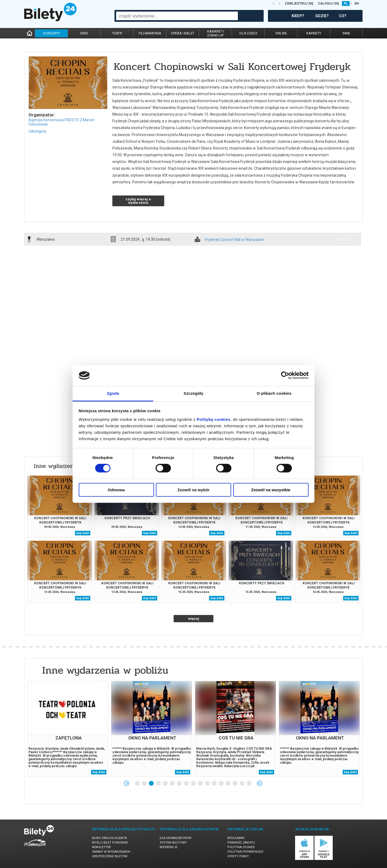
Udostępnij (37, 131)
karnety (314, 33)
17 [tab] (249, 784)
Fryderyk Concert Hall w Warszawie (234, 240)
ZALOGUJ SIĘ (329, 3)
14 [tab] (228, 784)
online (281, 33)
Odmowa (116, 490)
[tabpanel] (68, 729)
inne (346, 33)
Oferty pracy (238, 856)
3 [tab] (152, 784)
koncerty (52, 33)
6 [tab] (173, 784)
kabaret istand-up (216, 33)
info (345, 239)
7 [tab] (180, 784)
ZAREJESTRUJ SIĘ (299, 3)
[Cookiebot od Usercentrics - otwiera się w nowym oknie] (285, 375)
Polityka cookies (241, 847)
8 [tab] (187, 784)
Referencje (169, 847)
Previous (126, 783)
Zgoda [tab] (113, 393)
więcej (194, 619)
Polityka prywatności (245, 852)
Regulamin (236, 838)
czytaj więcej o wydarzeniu (138, 201)
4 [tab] (159, 784)
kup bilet (83, 533)
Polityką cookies (214, 419)
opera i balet (183, 33)
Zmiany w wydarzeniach (111, 852)
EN (357, 3)
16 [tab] (242, 784)
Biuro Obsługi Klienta (109, 838)
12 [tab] (214, 784)
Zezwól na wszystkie (271, 490)
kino (84, 33)
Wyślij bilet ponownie (110, 843)
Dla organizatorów (175, 838)
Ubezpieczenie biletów (110, 856)
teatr (117, 33)
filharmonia (150, 33)
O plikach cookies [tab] (274, 393)
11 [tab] (207, 784)
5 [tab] (166, 784)
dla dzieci (248, 33)
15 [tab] (235, 784)
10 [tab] (200, 784)
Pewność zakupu (241, 843)
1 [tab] (138, 784)
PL (346, 3)
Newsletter (101, 847)
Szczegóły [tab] (193, 393)
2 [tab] (145, 784)
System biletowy (173, 843)
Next (260, 783)
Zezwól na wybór (193, 490)
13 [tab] (221, 784)
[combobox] (177, 16)
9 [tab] (193, 784)
